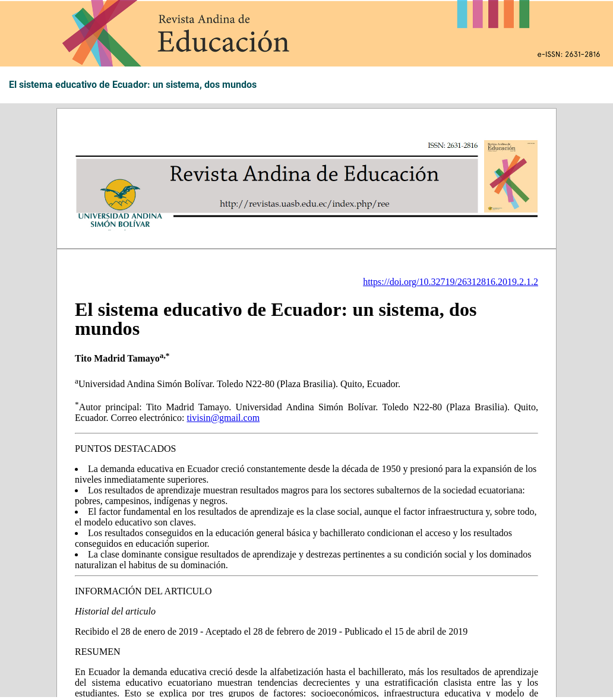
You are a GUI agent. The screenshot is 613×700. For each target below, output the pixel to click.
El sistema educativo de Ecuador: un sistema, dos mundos (133, 85)
